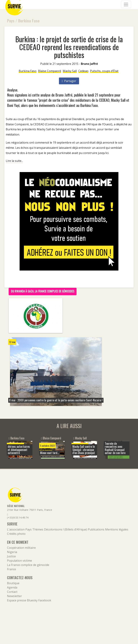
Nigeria (12, 552)
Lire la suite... (14, 161)
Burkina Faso (29, 20)
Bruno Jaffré (89, 64)
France (11, 569)
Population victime (19, 561)
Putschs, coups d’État (104, 71)
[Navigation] (126, 4)
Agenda (12, 587)
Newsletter (14, 596)
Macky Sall (70, 71)
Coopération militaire (21, 548)
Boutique (13, 583)
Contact (12, 592)
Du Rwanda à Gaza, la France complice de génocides (43, 291)
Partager (69, 81)
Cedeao (83, 71)
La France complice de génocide (28, 565)
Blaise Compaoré (50, 71)
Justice (11, 556)
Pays (11, 20)
